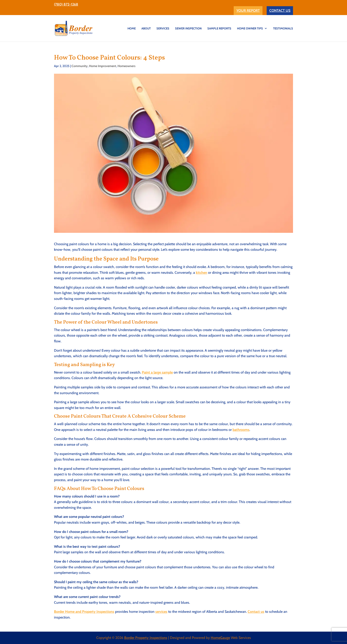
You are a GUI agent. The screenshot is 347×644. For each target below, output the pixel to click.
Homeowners (126, 66)
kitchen (201, 273)
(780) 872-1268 (66, 4)
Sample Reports (219, 28)
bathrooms (241, 430)
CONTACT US (280, 11)
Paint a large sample (157, 372)
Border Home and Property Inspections (84, 612)
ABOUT (146, 28)
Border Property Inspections (146, 638)
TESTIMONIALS (283, 28)
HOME (132, 28)
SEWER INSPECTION (188, 28)
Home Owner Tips (250, 28)
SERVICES (163, 28)
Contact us (256, 612)
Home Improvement (103, 66)
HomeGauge (220, 638)
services (161, 612)
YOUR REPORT (248, 11)
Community (80, 66)
